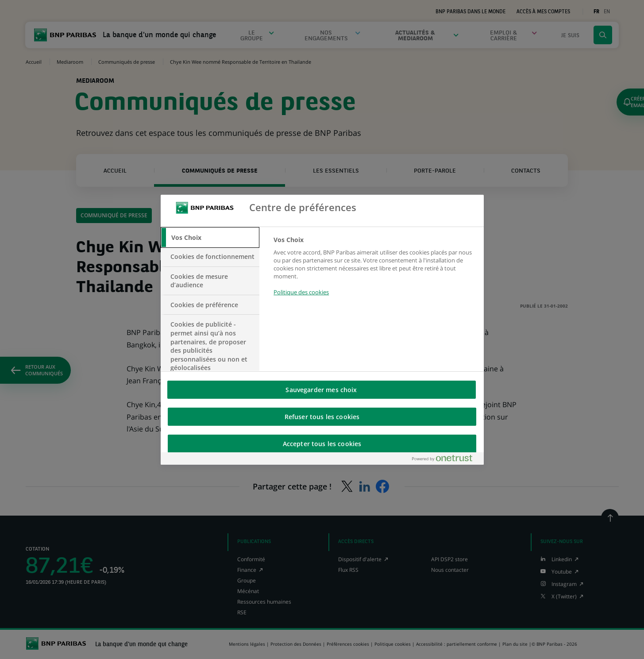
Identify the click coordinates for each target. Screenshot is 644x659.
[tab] (210, 238)
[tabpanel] (375, 271)
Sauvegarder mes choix (321, 390)
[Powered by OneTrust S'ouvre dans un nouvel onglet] (446, 460)
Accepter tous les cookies (322, 444)
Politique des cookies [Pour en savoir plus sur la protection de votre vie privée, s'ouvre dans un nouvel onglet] (301, 292)
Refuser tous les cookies (322, 417)
